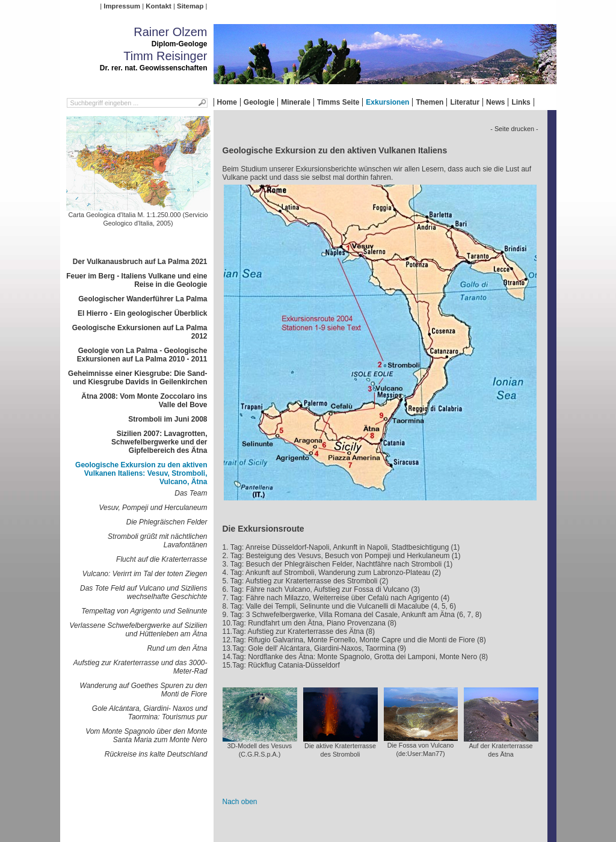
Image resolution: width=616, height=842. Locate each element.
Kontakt (158, 6)
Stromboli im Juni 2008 (168, 419)
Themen (430, 102)
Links (521, 102)
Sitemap (190, 6)
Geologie (259, 102)
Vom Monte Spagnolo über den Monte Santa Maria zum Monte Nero (146, 736)
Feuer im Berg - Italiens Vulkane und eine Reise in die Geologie (137, 280)
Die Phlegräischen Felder (167, 522)
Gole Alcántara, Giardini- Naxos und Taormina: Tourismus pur (150, 713)
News (495, 102)
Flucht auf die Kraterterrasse (162, 559)
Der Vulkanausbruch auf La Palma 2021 (140, 262)
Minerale (296, 102)
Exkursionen (387, 102)
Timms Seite (338, 102)
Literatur (465, 102)
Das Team (191, 493)
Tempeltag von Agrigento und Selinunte (144, 611)
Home (227, 102)
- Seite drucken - (514, 129)
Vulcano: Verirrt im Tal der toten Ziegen (145, 574)
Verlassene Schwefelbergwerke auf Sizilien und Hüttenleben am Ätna (138, 630)
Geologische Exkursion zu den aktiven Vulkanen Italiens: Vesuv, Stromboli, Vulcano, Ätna (141, 473)
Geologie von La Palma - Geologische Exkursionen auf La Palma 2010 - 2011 (142, 355)
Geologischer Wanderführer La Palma (143, 299)
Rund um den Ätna (177, 648)
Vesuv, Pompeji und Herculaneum (153, 508)
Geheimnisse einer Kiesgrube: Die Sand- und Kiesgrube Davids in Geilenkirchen (137, 378)
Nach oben (240, 802)
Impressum (122, 6)
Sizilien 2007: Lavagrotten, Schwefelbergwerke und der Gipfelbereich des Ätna (159, 442)
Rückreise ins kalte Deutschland (156, 754)
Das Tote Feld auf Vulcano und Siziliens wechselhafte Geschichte (143, 592)
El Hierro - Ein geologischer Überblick (142, 313)
